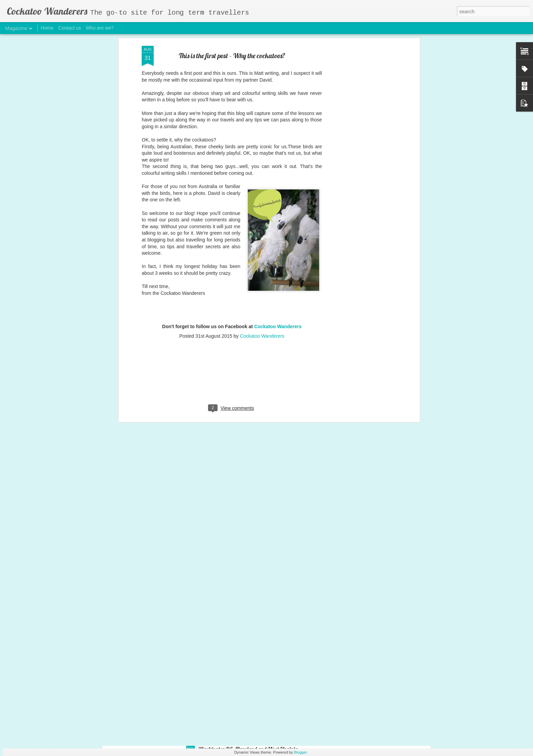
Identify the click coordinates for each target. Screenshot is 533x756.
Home (47, 28)
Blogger (300, 752)
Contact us (70, 28)
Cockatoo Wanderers (278, 234)
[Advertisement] (232, 287)
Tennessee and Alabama (224, 672)
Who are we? (100, 28)
